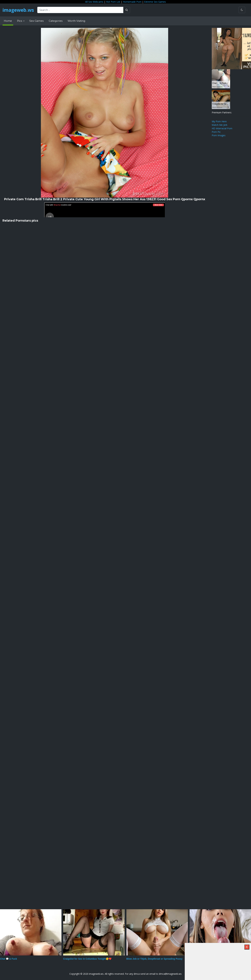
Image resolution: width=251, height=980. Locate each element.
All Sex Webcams (94, 2)
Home (8, 21)
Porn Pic (216, 132)
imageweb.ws (18, 10)
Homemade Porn (132, 2)
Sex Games (36, 21)
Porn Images (219, 135)
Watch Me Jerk (220, 125)
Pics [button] (20, 21)
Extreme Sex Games (155, 2)
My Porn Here (219, 121)
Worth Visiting (76, 21)
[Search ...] (80, 10)
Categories (56, 21)
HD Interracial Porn (222, 128)
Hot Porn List (113, 2)
